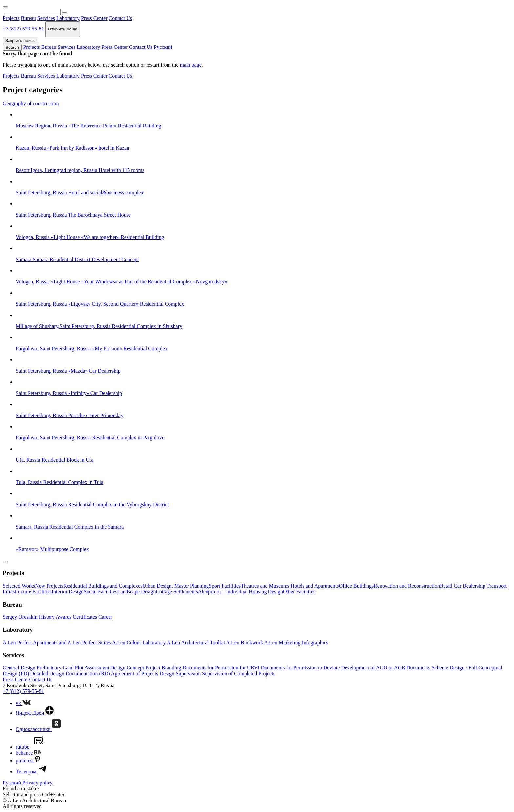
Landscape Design (137, 592)
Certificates (85, 617)
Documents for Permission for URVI (221, 668)
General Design (20, 668)
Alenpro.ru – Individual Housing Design (240, 592)
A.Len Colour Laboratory (139, 642)
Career (105, 617)
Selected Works (19, 586)
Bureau (29, 18)
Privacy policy (38, 783)
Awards (64, 617)
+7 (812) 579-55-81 (23, 691)
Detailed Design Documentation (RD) (70, 674)
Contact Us (120, 18)
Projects (11, 18)
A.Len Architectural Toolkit (197, 642)
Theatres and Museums (266, 586)
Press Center (94, 18)
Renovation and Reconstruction (407, 586)
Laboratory (68, 18)
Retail (447, 586)
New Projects (49, 586)
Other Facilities (299, 592)
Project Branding (164, 668)
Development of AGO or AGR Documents (386, 668)
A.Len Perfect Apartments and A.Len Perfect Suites (57, 642)
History (47, 617)
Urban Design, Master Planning (176, 586)
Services (46, 18)
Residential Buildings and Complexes (103, 586)
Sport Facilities (225, 586)
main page (191, 65)
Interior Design (68, 592)
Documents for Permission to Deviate (301, 668)
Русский (163, 47)
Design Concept (128, 668)
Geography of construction (31, 103)
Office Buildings (356, 586)
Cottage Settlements (177, 592)
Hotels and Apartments (315, 586)
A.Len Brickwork (245, 642)
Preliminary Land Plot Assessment (74, 668)
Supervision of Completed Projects (239, 674)
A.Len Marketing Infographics (296, 642)
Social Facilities (100, 592)
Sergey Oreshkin (20, 617)
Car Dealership (470, 586)
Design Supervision (181, 674)
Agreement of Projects (135, 674)
